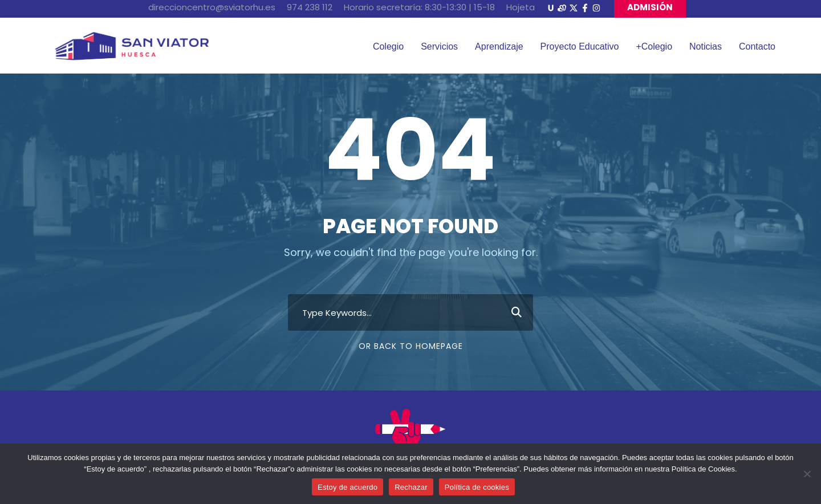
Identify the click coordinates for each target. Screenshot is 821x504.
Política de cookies (477, 487)
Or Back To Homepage (411, 346)
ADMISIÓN (650, 7)
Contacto (757, 46)
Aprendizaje (499, 46)
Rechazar (411, 487)
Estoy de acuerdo (347, 487)
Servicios (439, 46)
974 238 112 (310, 7)
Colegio (388, 46)
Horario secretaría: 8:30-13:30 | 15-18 (419, 7)
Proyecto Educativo (580, 46)
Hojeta (521, 7)
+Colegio (654, 46)
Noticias (706, 46)
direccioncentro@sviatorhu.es (212, 7)
